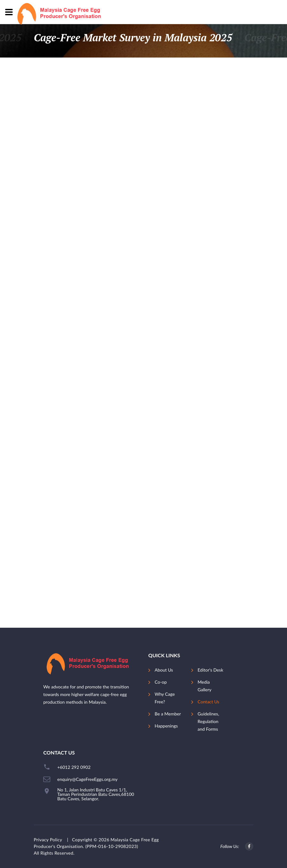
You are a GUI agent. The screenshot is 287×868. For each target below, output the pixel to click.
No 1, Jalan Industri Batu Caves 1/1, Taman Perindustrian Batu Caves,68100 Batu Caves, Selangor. (96, 794)
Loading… (143, 346)
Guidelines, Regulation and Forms (208, 721)
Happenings (166, 726)
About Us (164, 670)
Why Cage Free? (165, 698)
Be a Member (168, 714)
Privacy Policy (48, 840)
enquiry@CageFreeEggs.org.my (87, 779)
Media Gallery (204, 686)
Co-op (161, 682)
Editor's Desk (210, 670)
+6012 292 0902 (74, 767)
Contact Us (208, 702)
